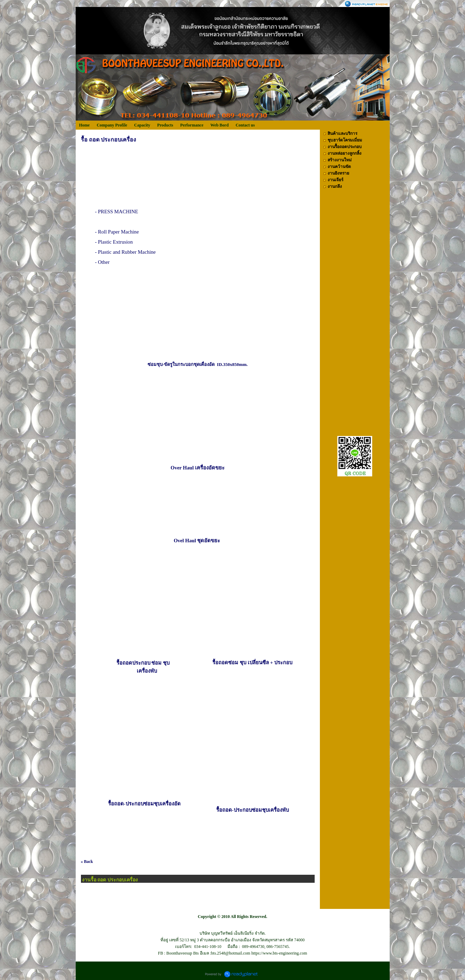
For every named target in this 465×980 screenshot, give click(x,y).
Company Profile (112, 125)
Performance (192, 125)
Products (165, 125)
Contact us (245, 125)
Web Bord (219, 125)
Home (85, 125)
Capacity (142, 125)
